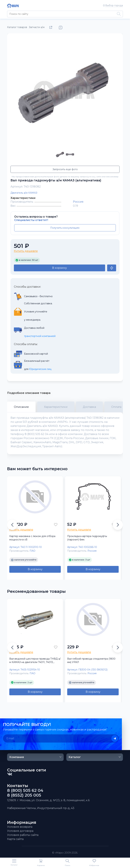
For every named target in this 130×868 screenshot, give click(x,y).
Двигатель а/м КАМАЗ (24, 193)
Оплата (116, 407)
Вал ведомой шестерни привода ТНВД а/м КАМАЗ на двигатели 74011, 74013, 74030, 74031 (35, 661)
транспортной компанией (40, 336)
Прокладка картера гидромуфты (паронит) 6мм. (87, 538)
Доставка (89, 407)
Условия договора (20, 831)
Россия (78, 202)
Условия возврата (20, 827)
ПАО (32, 551)
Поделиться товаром (51, 28)
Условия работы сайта (23, 835)
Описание (21, 407)
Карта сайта (15, 839)
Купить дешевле (26, 251)
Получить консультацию (65, 228)
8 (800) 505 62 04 (25, 790)
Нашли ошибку (61, 28)
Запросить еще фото (65, 169)
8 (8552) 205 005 (24, 795)
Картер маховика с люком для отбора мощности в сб (32, 538)
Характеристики (56, 407)
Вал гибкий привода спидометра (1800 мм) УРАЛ (91, 660)
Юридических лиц (40, 369)
